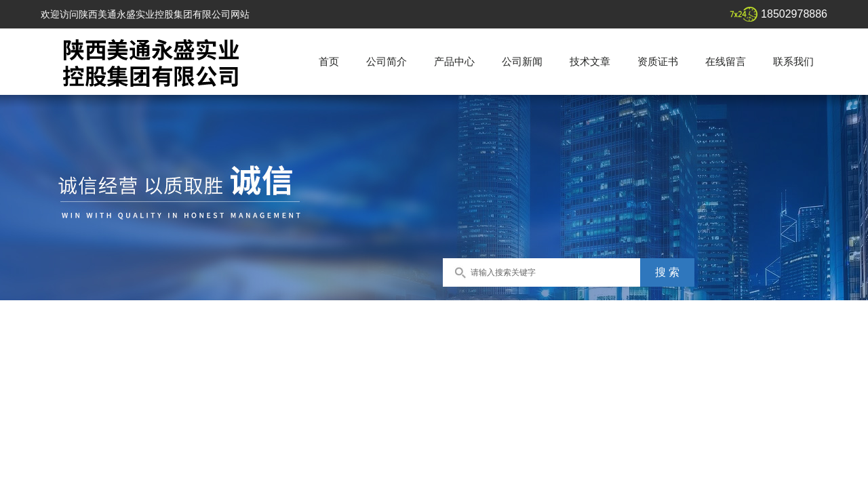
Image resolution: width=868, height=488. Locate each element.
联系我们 (793, 61)
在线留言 (726, 61)
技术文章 (590, 61)
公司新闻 (522, 61)
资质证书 (658, 61)
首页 (329, 61)
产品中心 (454, 61)
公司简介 (387, 61)
